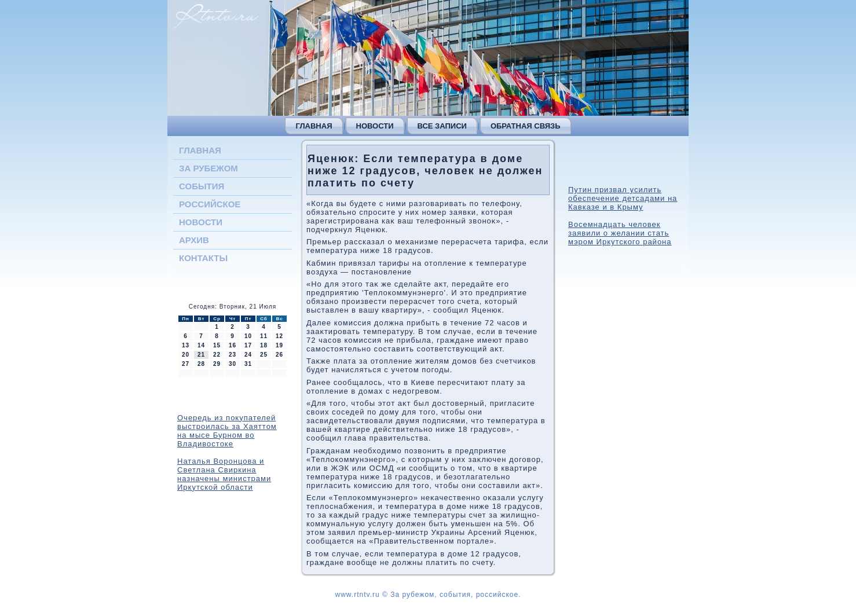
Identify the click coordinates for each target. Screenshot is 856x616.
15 (217, 345)
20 (186, 355)
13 (186, 345)
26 (279, 355)
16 (233, 345)
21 (201, 355)
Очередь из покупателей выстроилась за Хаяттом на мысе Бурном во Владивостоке (227, 431)
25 (264, 355)
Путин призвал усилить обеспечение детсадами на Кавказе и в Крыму (623, 198)
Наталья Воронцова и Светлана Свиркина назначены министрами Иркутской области (224, 474)
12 (279, 336)
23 (233, 355)
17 (248, 345)
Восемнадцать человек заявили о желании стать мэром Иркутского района (620, 233)
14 (201, 345)
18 (264, 345)
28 (201, 364)
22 (217, 355)
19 (279, 345)
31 (248, 364)
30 (233, 364)
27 (186, 364)
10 (248, 336)
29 (217, 364)
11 (264, 336)
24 (248, 355)
